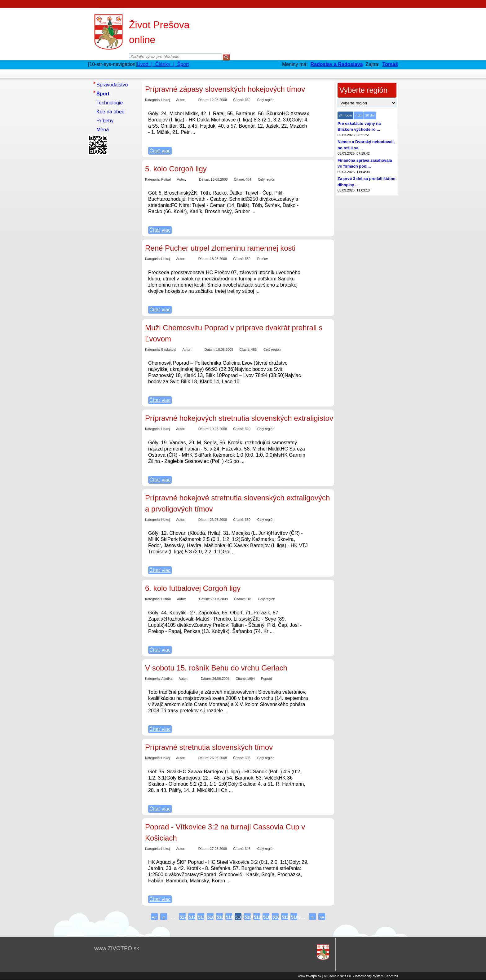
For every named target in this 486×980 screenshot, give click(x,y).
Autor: (181, 100)
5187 (276, 917)
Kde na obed (110, 112)
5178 (192, 917)
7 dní (359, 115)
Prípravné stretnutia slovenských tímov (209, 747)
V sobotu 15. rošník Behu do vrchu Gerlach (216, 668)
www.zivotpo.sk (309, 976)
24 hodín (345, 115)
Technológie (110, 103)
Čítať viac (160, 151)
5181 (220, 917)
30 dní (370, 115)
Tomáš (390, 64)
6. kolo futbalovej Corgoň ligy (193, 588)
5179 (201, 917)
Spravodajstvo (112, 85)
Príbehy (105, 121)
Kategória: (153, 100)
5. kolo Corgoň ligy (176, 169)
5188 (285, 917)
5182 (229, 917)
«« (154, 917)
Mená (103, 130)
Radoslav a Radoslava (337, 64)
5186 (266, 917)
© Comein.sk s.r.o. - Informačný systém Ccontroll (361, 976)
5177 (183, 917)
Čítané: (239, 100)
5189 (294, 917)
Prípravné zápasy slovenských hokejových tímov (225, 89)
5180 (210, 917)
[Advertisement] (113, 250)
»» (322, 917)
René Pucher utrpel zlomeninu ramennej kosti (220, 248)
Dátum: (204, 100)
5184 (248, 917)
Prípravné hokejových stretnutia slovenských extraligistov (239, 418)
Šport (103, 94)
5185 (257, 917)
